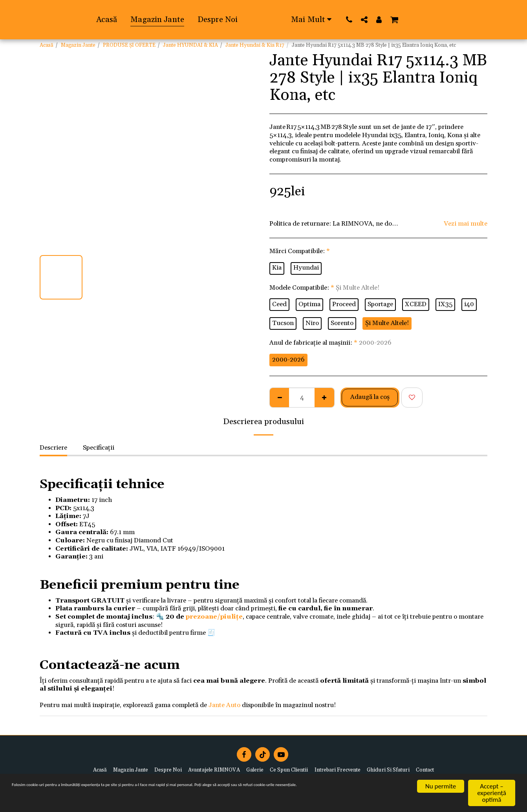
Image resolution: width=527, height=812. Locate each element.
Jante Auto (224, 705)
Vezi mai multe (466, 224)
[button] (433, 19)
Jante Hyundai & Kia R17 (255, 45)
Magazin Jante (78, 45)
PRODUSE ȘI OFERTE (129, 45)
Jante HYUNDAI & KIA (190, 45)
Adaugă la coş (370, 397)
